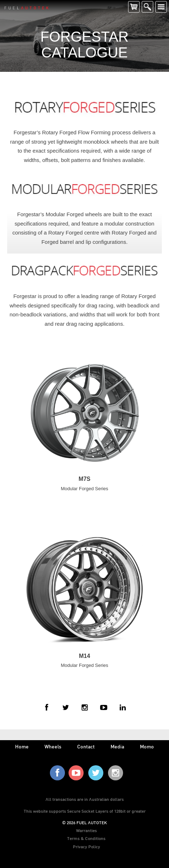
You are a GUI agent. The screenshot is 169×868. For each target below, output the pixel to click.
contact (86, 746)
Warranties (86, 830)
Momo (147, 746)
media (117, 746)
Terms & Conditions (86, 838)
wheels (53, 746)
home (22, 746)
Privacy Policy (86, 846)
